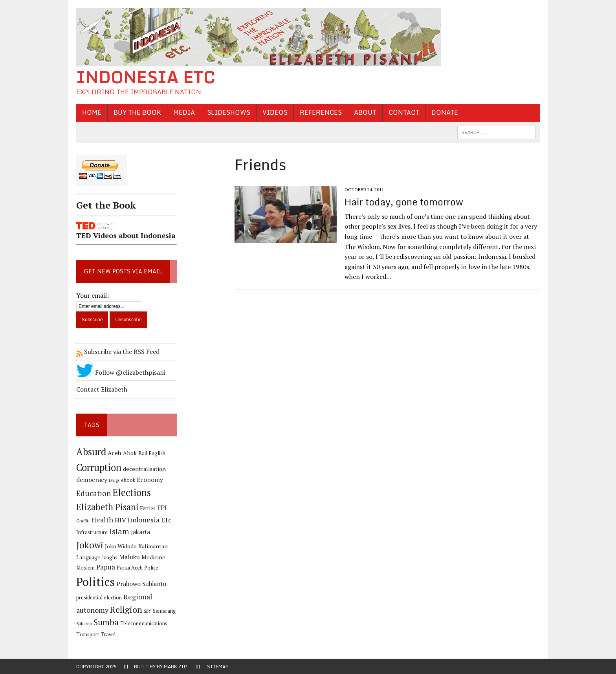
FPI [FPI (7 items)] (162, 508)
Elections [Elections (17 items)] (132, 493)
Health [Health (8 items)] (102, 520)
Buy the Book (137, 112)
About (365, 112)
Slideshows (229, 112)
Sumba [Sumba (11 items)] (106, 622)
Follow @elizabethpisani (121, 372)
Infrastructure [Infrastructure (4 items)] (92, 532)
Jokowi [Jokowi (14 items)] (90, 545)
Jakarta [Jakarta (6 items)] (140, 532)
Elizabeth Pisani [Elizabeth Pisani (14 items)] (107, 507)
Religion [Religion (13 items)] (126, 609)
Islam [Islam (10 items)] (119, 531)
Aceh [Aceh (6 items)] (115, 453)
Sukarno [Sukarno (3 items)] (84, 624)
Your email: (93, 295)
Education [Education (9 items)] (93, 493)
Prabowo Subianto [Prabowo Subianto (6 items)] (141, 584)
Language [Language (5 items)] (88, 557)
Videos (275, 112)
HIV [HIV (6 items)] (120, 520)
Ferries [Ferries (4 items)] (148, 508)
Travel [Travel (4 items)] (108, 635)
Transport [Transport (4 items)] (88, 635)
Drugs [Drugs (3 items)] (114, 480)
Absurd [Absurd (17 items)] (91, 452)
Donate (445, 112)
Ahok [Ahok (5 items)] (130, 453)
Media (184, 112)
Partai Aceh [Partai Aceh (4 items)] (130, 568)
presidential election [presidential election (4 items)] (99, 598)
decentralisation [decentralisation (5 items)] (144, 469)
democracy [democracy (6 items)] (92, 480)
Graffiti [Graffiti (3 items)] (83, 521)
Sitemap (218, 666)
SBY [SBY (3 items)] (148, 611)
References (321, 112)
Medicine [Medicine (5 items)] (153, 557)
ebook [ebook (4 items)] (128, 480)
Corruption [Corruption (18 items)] (99, 467)
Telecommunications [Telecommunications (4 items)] (144, 624)
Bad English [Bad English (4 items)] (152, 453)
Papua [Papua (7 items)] (106, 567)
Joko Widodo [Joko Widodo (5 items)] (121, 546)
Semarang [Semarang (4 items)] (164, 611)
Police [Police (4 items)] (151, 568)
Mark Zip (175, 666)
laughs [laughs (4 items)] (110, 558)
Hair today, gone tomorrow (404, 202)
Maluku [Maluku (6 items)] (129, 557)
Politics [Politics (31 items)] (95, 582)
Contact (404, 112)
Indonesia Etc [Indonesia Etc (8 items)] (150, 520)
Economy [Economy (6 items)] (150, 480)
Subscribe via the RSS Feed (118, 352)
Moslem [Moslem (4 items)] (85, 568)
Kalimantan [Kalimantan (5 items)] (153, 546)
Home (92, 112)
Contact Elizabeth (102, 389)
